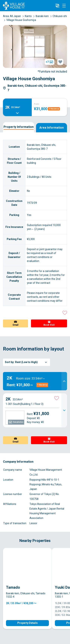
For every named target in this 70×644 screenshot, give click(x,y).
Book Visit (49, 325)
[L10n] (57, 6)
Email (15, 325)
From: (37, 104)
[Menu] (64, 6)
